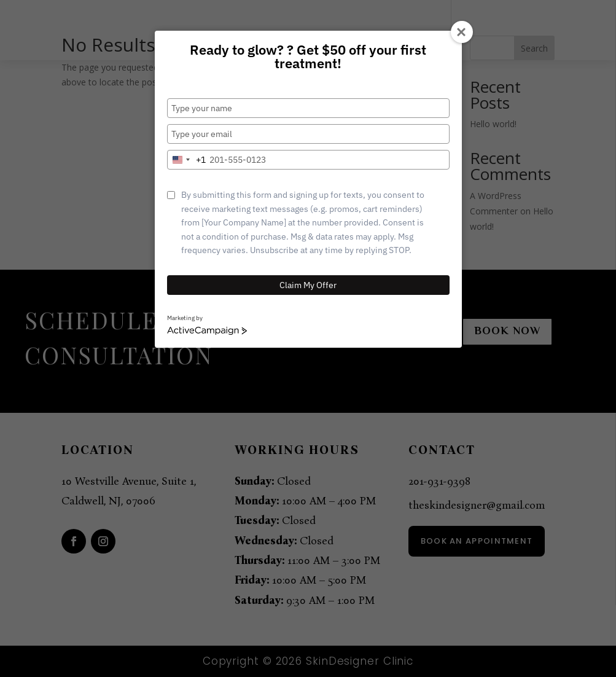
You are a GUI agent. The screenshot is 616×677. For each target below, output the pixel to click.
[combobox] (187, 160)
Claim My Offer (308, 285)
